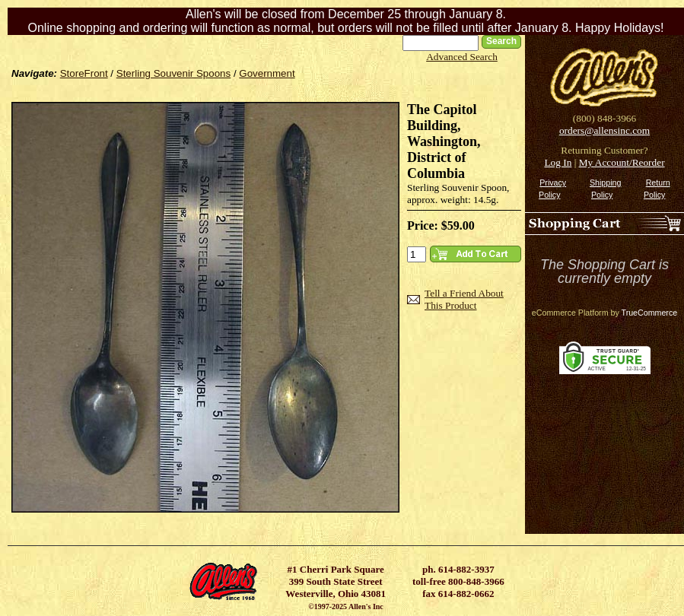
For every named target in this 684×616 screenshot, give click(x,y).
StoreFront (84, 73)
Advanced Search (462, 57)
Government (267, 73)
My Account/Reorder (622, 162)
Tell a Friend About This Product (464, 299)
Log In (558, 162)
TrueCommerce (650, 313)
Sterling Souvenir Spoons (173, 73)
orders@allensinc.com (604, 130)
